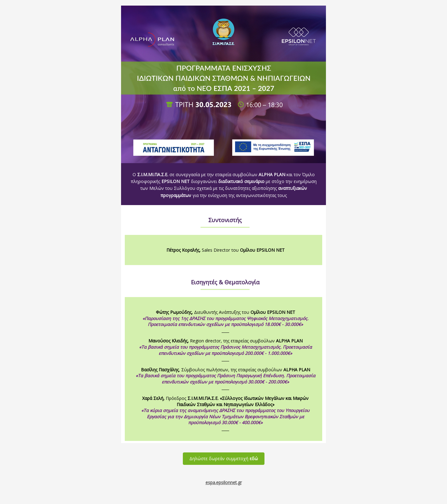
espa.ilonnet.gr (224, 482)
